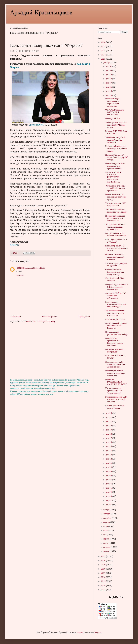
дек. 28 (109, 79)
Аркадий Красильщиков (41, 12)
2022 (103, 59)
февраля (107, 547)
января (107, 551)
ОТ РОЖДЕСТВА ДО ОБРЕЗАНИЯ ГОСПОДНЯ (115, 112)
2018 (103, 569)
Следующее (16, 317)
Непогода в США (113, 119)
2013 (103, 590)
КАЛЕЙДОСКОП (18, 51)
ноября (107, 510)
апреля (107, 539)
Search (124, 32)
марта (106, 543)
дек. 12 (109, 459)
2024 (103, 51)
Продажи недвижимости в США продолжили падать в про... (116, 287)
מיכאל (22, 268)
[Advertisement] (50, 351)
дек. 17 (109, 438)
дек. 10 (109, 467)
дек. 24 (109, 96)
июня (106, 531)
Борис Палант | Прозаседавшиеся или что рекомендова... (116, 305)
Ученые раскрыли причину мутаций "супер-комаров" (114, 391)
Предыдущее (84, 317)
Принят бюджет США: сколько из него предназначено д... (115, 166)
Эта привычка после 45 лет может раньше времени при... (115, 227)
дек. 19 (109, 430)
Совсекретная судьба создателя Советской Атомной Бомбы (115, 365)
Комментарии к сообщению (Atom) (40, 322)
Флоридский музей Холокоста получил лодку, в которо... (114, 272)
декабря (107, 63)
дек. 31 (109, 66)
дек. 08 (109, 476)
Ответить (20, 276)
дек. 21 (109, 422)
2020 (103, 561)
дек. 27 (109, 83)
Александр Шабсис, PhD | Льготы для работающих (116, 296)
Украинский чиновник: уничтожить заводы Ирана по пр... (115, 313)
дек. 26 (109, 87)
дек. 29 (109, 75)
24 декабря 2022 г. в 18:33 (31, 268)
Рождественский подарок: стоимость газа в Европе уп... (116, 326)
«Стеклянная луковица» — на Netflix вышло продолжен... (115, 188)
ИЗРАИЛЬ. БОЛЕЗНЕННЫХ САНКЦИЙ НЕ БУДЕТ (116, 382)
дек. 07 (109, 480)
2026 (103, 42)
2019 (103, 565)
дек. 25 (109, 91)
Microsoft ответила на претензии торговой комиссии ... (115, 257)
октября (107, 514)
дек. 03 (109, 496)
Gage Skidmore (36, 125)
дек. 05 (109, 488)
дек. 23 (109, 413)
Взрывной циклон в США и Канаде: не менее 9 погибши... (116, 399)
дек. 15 (109, 446)
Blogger (98, 632)
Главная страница (50, 317)
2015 (103, 581)
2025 (103, 47)
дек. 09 (109, 472)
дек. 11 (109, 463)
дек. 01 (109, 505)
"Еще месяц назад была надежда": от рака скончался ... (115, 140)
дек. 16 (109, 442)
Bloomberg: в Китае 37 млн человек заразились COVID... (116, 248)
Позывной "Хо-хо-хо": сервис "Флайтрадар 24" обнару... (117, 157)
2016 (103, 577)
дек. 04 (109, 492)
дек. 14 (109, 451)
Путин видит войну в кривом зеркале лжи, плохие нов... (115, 373)
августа (107, 522)
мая (105, 535)
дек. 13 (109, 455)
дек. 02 (109, 501)
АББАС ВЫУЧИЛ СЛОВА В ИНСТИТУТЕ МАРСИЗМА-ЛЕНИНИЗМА (113, 177)
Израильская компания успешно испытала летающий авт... (115, 218)
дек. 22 (109, 417)
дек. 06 (109, 484)
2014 (103, 586)
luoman (80, 632)
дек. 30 (109, 71)
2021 (103, 557)
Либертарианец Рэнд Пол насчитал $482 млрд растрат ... (116, 125)
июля (106, 526)
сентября (107, 518)
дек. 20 (109, 426)
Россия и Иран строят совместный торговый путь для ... (116, 197)
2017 (103, 573)
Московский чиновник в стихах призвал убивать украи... (116, 149)
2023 (103, 55)
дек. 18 (109, 434)
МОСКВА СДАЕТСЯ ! (115, 320)
